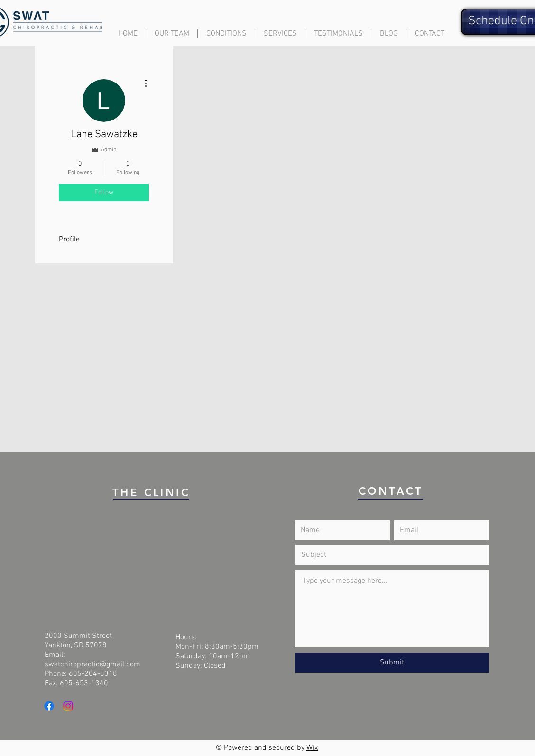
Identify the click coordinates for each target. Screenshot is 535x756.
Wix (312, 748)
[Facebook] (49, 706)
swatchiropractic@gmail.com (92, 664)
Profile (69, 240)
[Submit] (392, 663)
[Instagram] (68, 706)
